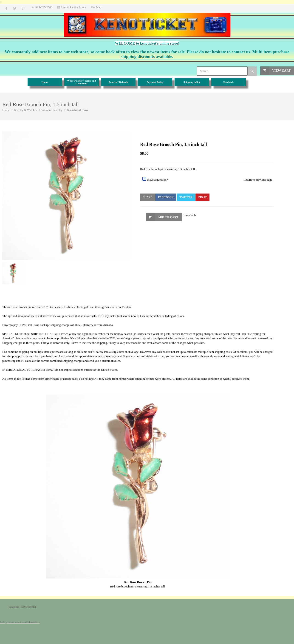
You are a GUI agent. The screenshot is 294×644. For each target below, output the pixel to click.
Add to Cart (168, 217)
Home (6, 110)
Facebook (166, 197)
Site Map (96, 7)
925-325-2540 (44, 7)
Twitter (186, 197)
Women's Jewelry (52, 110)
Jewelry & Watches (26, 110)
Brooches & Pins (77, 110)
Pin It (202, 197)
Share (148, 197)
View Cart (281, 71)
